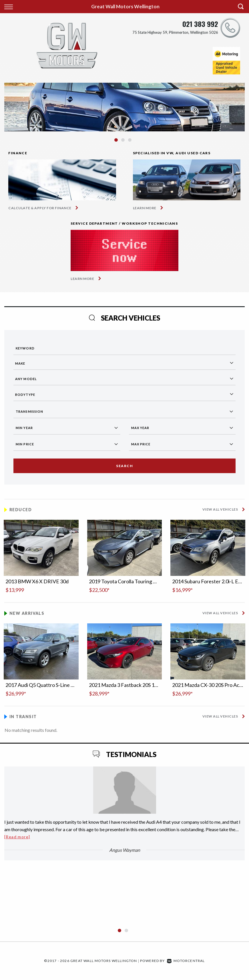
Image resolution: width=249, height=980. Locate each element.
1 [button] (116, 143)
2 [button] (123, 143)
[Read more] (17, 837)
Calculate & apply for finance (40, 208)
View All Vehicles (220, 509)
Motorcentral (186, 961)
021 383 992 (200, 24)
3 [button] (130, 143)
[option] (124, 107)
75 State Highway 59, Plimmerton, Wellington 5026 (175, 32)
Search (124, 466)
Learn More (145, 208)
